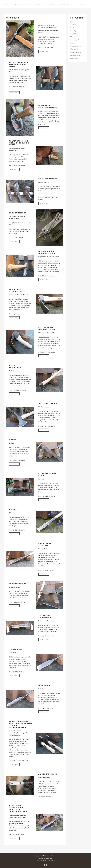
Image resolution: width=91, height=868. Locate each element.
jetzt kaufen (44, 52)
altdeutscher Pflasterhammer (48, 26)
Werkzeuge (74, 37)
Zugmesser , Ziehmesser (45, 616)
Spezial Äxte (74, 34)
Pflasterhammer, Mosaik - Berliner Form (19, 143)
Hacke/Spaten (75, 31)
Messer (73, 43)
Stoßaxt (14, 440)
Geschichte (26, 4)
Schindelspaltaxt (19, 584)
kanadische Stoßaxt (45, 544)
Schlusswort (50, 4)
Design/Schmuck (76, 46)
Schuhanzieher (18, 213)
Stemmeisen (15, 649)
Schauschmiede (75, 55)
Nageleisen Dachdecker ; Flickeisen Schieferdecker (18, 809)
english (83, 4)
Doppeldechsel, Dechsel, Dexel (47, 252)
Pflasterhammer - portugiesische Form (19, 64)
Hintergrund (38, 4)
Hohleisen (44, 685)
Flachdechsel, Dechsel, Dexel (18, 290)
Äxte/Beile (74, 25)
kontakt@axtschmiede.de (48, 860)
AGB (76, 4)
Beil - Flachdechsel (17, 366)
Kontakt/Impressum (65, 4)
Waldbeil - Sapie (48, 404)
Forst (72, 22)
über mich (16, 4)
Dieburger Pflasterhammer (48, 107)
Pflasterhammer (48, 179)
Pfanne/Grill (74, 49)
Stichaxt (14, 510)
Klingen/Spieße (75, 40)
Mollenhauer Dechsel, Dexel (47, 328)
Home (7, 4)
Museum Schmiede (76, 52)
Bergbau (73, 28)
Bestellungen (74, 58)
